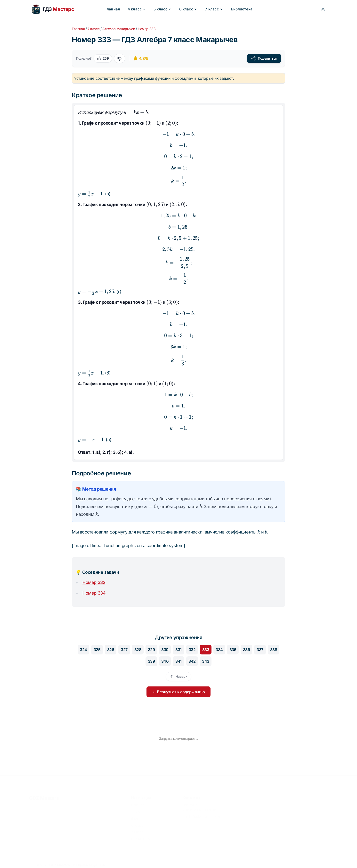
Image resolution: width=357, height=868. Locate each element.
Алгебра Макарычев (119, 29)
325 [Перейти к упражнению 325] (97, 650)
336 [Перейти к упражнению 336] (247, 650)
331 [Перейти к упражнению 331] (178, 650)
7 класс (214, 9)
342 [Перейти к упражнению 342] (192, 661)
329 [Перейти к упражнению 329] (151, 650)
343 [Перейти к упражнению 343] (206, 661)
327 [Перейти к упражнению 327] (124, 650)
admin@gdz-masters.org (201, 816)
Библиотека (242, 9)
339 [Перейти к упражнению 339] (151, 661)
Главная (112, 9)
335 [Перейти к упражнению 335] (233, 650)
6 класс (188, 9)
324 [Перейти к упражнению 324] (83, 650)
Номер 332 (94, 582)
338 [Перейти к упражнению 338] (274, 650)
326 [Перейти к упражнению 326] (111, 650)
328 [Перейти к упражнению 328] (138, 650)
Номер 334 (94, 593)
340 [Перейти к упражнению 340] (165, 661)
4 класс (137, 9)
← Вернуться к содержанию (178, 692)
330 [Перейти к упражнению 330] (165, 650)
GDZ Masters (44, 797)
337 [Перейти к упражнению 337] (260, 650)
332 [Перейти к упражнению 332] (192, 650)
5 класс (162, 9)
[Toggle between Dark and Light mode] (323, 9)
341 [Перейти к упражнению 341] (178, 661)
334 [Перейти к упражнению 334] (219, 650)
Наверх (179, 676)
